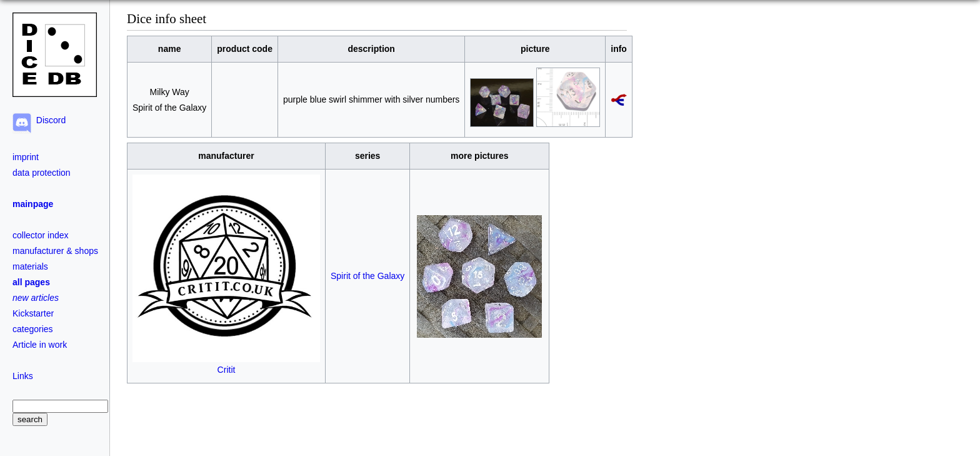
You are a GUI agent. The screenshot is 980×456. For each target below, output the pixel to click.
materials (30, 266)
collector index (41, 235)
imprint (26, 157)
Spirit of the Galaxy (367, 276)
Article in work (40, 345)
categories (33, 329)
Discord (48, 120)
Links (23, 376)
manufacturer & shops (55, 251)
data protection (42, 173)
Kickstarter (33, 313)
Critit (226, 364)
